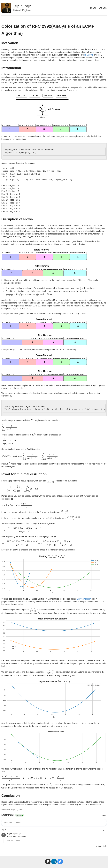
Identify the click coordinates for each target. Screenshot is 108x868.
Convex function (84, 599)
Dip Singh (22, 6)
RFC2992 (89, 55)
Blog (93, 8)
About (103, 8)
